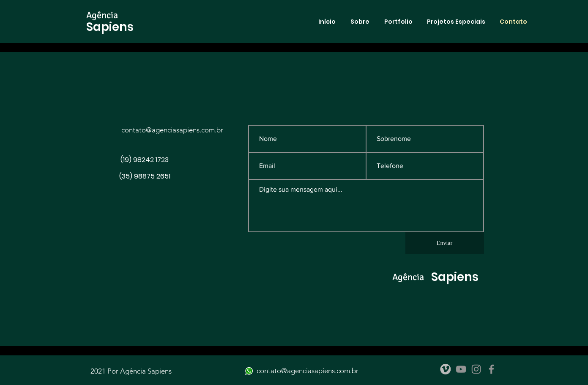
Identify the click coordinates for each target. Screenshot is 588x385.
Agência (102, 15)
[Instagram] (476, 369)
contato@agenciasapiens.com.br (172, 130)
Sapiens (110, 27)
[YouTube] (461, 369)
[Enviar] (445, 243)
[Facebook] (491, 369)
